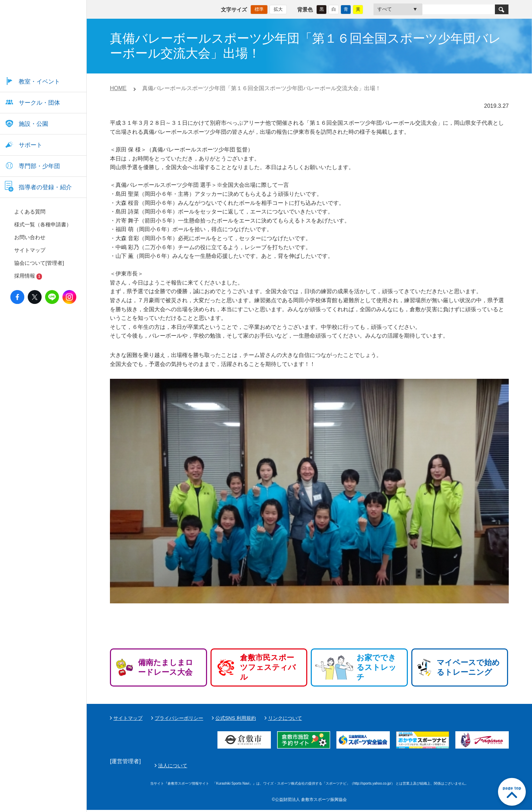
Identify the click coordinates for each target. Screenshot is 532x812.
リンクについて (285, 718)
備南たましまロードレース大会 (166, 667)
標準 (259, 9)
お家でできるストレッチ (376, 667)
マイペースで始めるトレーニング (468, 667)
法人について (336, 767)
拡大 (278, 9)
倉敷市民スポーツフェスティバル (268, 667)
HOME (118, 88)
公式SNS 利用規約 (236, 718)
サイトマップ (128, 718)
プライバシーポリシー (179, 718)
